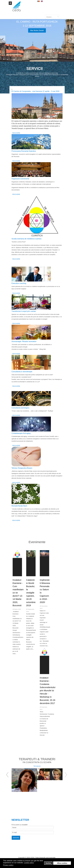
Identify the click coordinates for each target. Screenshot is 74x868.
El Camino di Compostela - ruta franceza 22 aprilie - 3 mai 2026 (36, 91)
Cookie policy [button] (29, 863)
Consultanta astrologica (20, 408)
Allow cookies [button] (62, 863)
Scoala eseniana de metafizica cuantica (26, 239)
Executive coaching (19, 283)
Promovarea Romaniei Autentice (24, 151)
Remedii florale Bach (19, 506)
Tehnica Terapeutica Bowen (22, 468)
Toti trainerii (37, 766)
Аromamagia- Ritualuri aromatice (24, 341)
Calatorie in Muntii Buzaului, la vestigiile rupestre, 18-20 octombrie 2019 (31, 593)
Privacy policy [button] (8, 865)
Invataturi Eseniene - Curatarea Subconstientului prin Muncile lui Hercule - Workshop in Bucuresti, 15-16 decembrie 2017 (48, 691)
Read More (16, 133)
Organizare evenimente (20, 179)
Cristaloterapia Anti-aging (21, 433)
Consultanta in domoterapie (22, 372)
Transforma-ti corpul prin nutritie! (24, 311)
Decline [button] (48, 863)
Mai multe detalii (37, 30)
